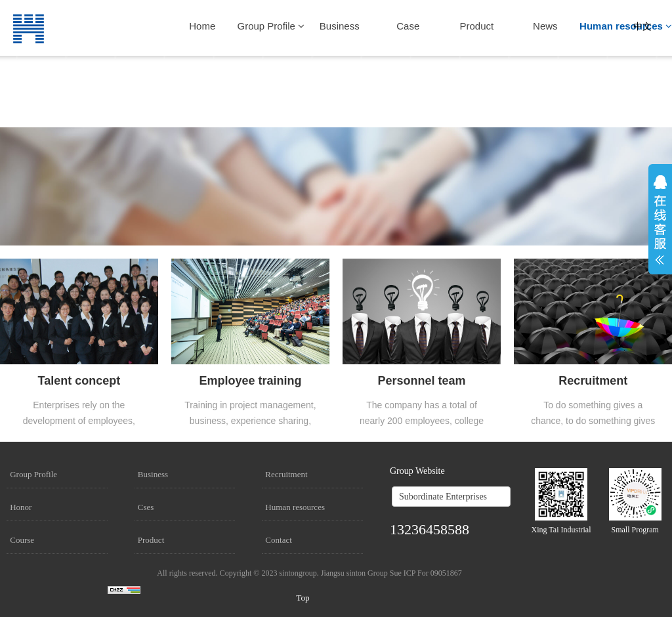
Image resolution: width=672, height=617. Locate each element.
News (545, 26)
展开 (660, 220)
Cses (146, 507)
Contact (278, 540)
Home (202, 26)
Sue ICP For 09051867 (426, 573)
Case (408, 26)
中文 (642, 27)
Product (476, 26)
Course (22, 540)
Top (303, 598)
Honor (21, 507)
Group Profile (271, 26)
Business (340, 26)
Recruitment (286, 474)
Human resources (626, 26)
